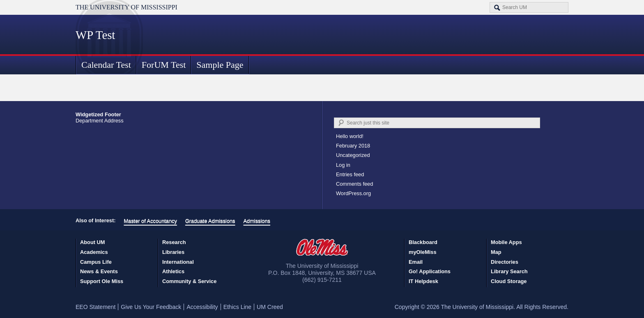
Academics (94, 252)
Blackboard (423, 242)
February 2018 (353, 146)
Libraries (173, 252)
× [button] (637, 299)
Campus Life (96, 262)
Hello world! (350, 136)
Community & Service (189, 281)
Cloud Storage (509, 281)
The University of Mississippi (126, 7)
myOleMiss (423, 252)
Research (174, 242)
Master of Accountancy (150, 221)
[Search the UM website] (529, 7)
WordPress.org (353, 193)
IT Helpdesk (423, 281)
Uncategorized (353, 155)
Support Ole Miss (102, 281)
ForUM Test (164, 65)
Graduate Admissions (210, 221)
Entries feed (350, 174)
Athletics (173, 271)
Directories (505, 262)
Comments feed (354, 184)
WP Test (95, 35)
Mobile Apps (506, 242)
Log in (343, 165)
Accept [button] (462, 306)
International (178, 262)
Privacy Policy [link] (398, 306)
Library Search (509, 271)
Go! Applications (430, 271)
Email (416, 262)
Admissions (257, 221)
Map (496, 252)
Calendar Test (106, 65)
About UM (92, 242)
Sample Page (220, 65)
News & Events (99, 271)
